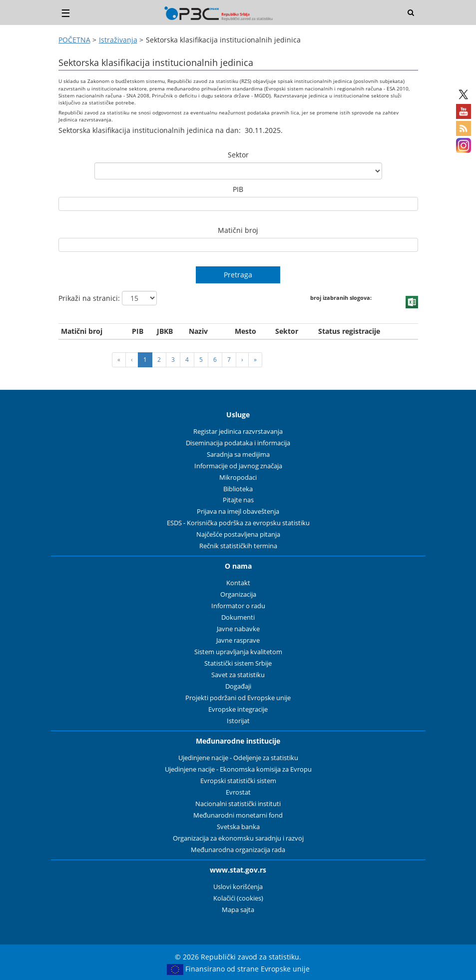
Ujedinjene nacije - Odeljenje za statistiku (238, 758)
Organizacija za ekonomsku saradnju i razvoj (238, 838)
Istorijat (238, 721)
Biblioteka (238, 489)
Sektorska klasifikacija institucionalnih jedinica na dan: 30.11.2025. (171, 130)
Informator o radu (238, 606)
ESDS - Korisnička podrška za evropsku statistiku (238, 523)
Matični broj (238, 230)
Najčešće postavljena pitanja (238, 534)
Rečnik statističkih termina (238, 546)
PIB (238, 189)
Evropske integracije (238, 709)
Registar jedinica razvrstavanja (238, 432)
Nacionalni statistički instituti (238, 804)
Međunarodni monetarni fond (238, 815)
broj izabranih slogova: (339, 298)
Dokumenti (238, 617)
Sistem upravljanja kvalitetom (238, 652)
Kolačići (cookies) (238, 898)
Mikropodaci (238, 478)
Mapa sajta (238, 910)
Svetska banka (238, 827)
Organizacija (238, 594)
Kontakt (238, 583)
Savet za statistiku (238, 675)
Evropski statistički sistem (238, 781)
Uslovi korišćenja (238, 887)
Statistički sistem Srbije (238, 663)
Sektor (238, 155)
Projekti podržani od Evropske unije (238, 698)
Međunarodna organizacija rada (238, 850)
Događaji (238, 686)
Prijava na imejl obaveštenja (238, 511)
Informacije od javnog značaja (238, 466)
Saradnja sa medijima (238, 455)
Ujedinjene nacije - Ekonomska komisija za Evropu (238, 769)
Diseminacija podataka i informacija (238, 443)
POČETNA (74, 40)
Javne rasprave (238, 640)
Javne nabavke (238, 629)
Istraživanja (118, 40)
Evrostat (238, 792)
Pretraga (238, 275)
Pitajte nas (238, 500)
